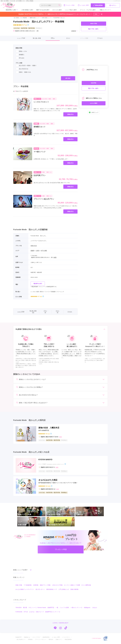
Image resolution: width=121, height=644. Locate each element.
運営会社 (51, 640)
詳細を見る (70, 114)
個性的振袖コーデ (52, 590)
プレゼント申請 (69, 5)
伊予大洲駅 (44, 251)
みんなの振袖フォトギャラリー (25, 590)
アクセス (100, 38)
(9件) (26, 25)
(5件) (49, 434)
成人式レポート (40, 590)
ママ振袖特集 (28, 585)
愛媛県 (32, 251)
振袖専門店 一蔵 (53, 608)
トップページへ (117, 1)
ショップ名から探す (71, 10)
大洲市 (38, 251)
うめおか (94, 608)
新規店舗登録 (68, 640)
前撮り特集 (19, 585)
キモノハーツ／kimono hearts (37, 608)
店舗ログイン (59, 640)
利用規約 (30, 640)
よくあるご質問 (83, 5)
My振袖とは (27, 637)
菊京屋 (25, 608)
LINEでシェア (94, 112)
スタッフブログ (36, 637)
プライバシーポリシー (41, 640)
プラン (53, 38)
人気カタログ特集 (57, 585)
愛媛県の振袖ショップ (34, 18)
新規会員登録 (98, 5)
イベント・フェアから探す (88, 10)
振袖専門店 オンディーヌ (53, 612)
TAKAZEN (19, 608)
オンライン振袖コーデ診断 (72, 585)
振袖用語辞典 (46, 637)
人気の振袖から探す (27, 10)
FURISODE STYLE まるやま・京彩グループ (30, 612)
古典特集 (36, 585)
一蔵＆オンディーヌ (76, 608)
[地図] (55, 257)
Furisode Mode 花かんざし (59, 18)
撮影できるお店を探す (43, 10)
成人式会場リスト (21, 640)
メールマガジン (66, 637)
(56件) (49, 486)
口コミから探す (57, 10)
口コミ (68, 38)
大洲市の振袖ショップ (46, 18)
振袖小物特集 (74, 590)
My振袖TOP (19, 637)
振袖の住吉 (34, 246)
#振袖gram (87, 608)
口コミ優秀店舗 (86, 585)
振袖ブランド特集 (45, 585)
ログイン (113, 5)
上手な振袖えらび (64, 590)
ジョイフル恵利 (64, 608)
